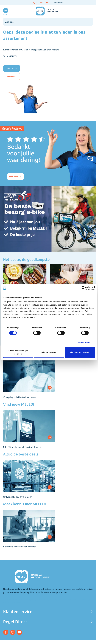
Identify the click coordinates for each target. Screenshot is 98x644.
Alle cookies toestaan (80, 352)
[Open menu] (5, 12)
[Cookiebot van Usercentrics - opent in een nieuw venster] (84, 288)
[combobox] (48, 22)
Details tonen (84, 342)
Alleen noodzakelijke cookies (18, 352)
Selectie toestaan (49, 352)
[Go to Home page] (48, 11)
